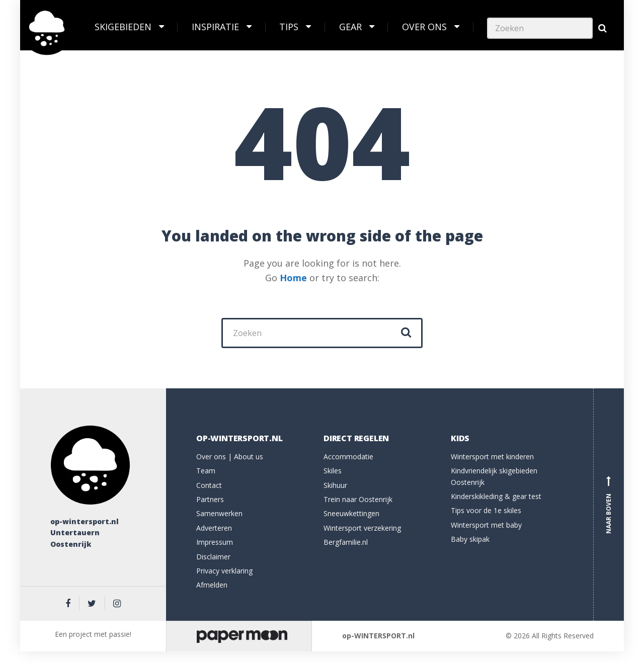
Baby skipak (470, 539)
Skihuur (335, 485)
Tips (289, 27)
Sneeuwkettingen (351, 513)
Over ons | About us (230, 457)
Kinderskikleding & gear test (496, 496)
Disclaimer (213, 557)
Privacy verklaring (224, 571)
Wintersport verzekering (362, 528)
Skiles (333, 471)
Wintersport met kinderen (492, 457)
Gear (350, 27)
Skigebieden (123, 27)
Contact (209, 485)
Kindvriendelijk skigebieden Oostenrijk (494, 476)
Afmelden (212, 585)
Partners (210, 499)
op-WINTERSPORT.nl (378, 636)
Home (293, 278)
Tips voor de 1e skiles (486, 510)
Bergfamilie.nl (346, 542)
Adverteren (214, 528)
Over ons (424, 27)
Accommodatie (348, 457)
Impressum (215, 542)
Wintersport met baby (486, 525)
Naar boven (609, 505)
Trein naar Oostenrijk (358, 499)
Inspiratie (215, 27)
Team (206, 471)
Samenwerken (219, 513)
